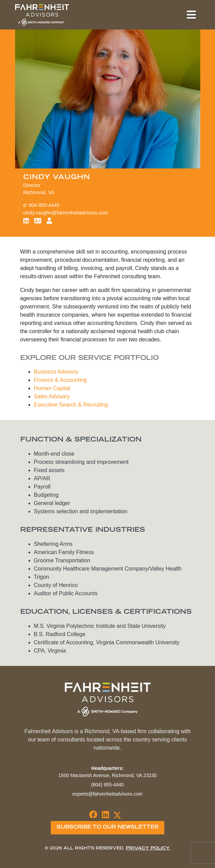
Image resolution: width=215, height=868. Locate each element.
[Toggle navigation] (191, 15)
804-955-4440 (44, 205)
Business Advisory (56, 372)
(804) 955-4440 (108, 785)
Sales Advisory (52, 396)
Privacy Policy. (148, 848)
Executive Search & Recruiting (71, 405)
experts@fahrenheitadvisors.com (107, 794)
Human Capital (52, 388)
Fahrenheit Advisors (42, 15)
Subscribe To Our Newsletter (107, 828)
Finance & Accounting (61, 380)
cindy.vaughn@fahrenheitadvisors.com (66, 213)
